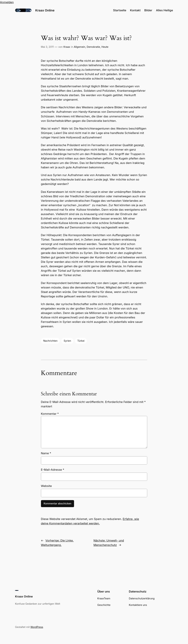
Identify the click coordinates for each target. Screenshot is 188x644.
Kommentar (50, 414)
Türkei (81, 341)
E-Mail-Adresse (53, 470)
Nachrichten (50, 341)
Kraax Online (45, 10)
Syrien (67, 341)
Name (46, 453)
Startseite (120, 10)
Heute (105, 47)
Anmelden (7, 2)
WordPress (37, 627)
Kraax (67, 47)
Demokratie (93, 47)
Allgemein (79, 47)
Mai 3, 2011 (47, 47)
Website (46, 486)
